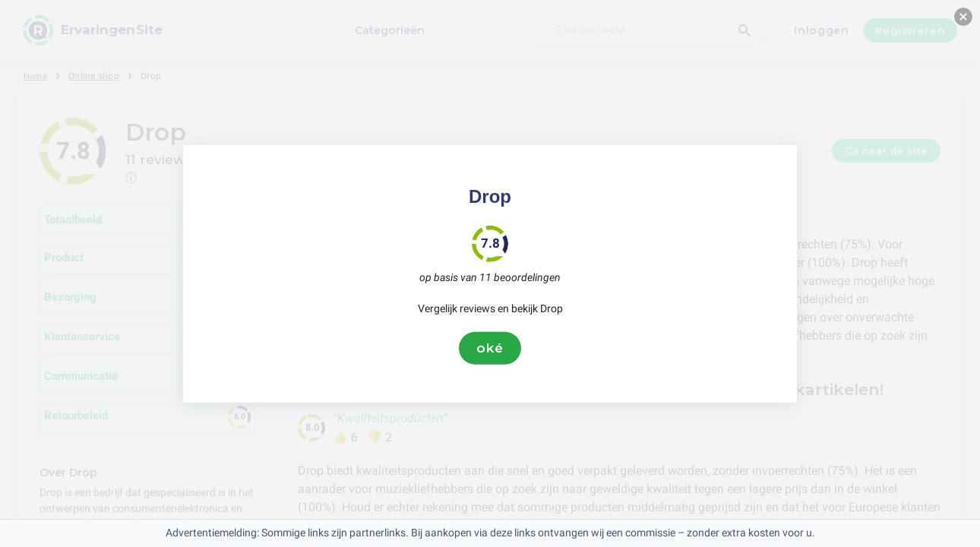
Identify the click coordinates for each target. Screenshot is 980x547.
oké (490, 348)
